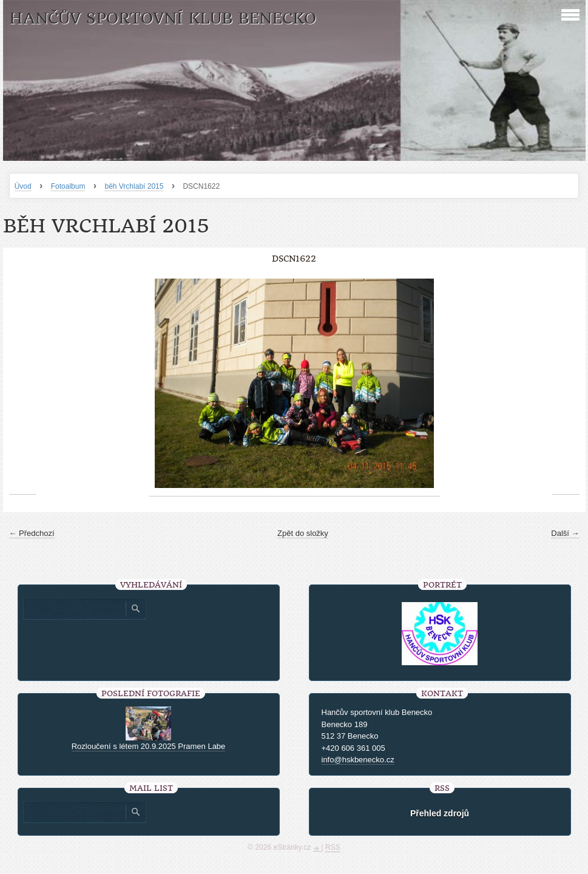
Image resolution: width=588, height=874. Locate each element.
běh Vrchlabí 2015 (134, 186)
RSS (333, 847)
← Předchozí (32, 533)
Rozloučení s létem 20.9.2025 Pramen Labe (149, 746)
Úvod (23, 186)
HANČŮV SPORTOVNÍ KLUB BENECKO (163, 19)
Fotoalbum (68, 186)
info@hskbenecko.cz (358, 760)
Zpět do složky (303, 533)
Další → (565, 533)
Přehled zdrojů (440, 813)
